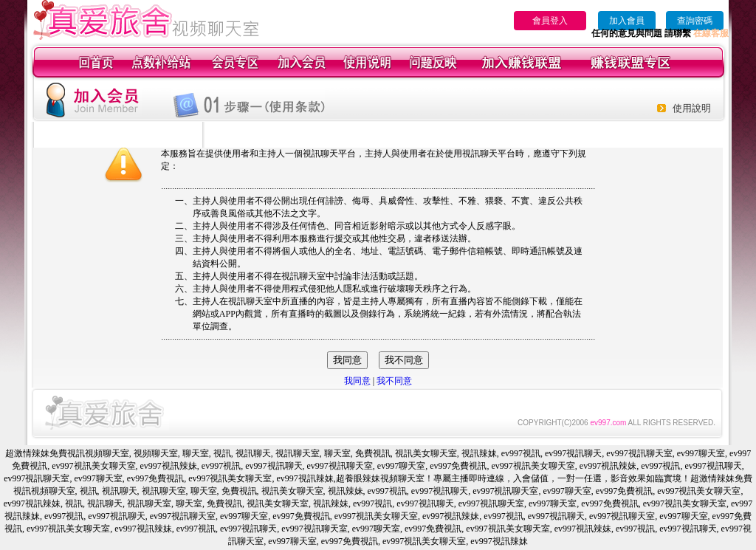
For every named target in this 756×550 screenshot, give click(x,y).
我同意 (357, 381)
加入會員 (627, 21)
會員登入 (550, 21)
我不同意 (394, 381)
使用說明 (692, 108)
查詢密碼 (695, 21)
